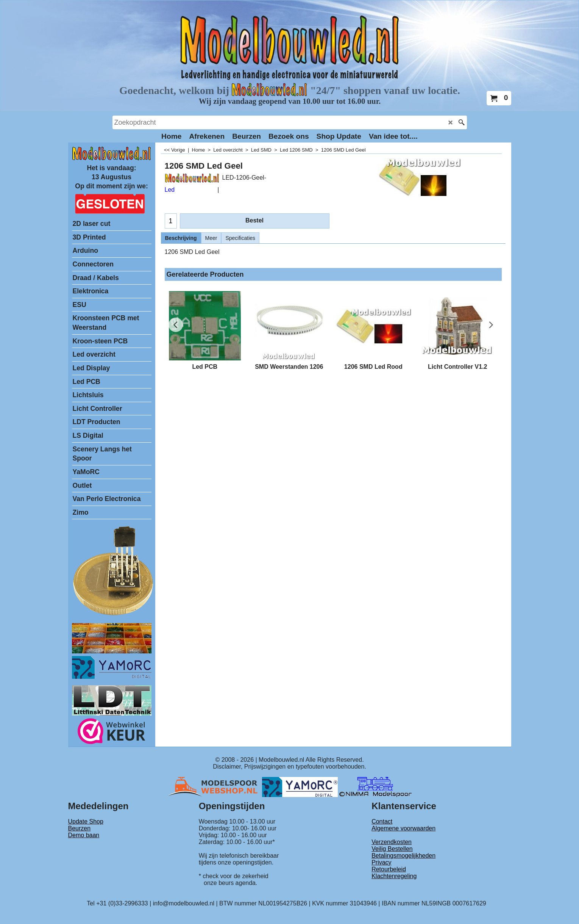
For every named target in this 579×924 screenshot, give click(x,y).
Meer (211, 238)
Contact (382, 821)
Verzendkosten (392, 842)
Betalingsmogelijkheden (403, 856)
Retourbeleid (389, 869)
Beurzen (80, 828)
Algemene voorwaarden (403, 828)
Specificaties (240, 238)
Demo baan (84, 835)
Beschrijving (181, 238)
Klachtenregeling (394, 876)
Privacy (381, 862)
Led (170, 190)
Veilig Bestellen (392, 849)
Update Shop (86, 821)
